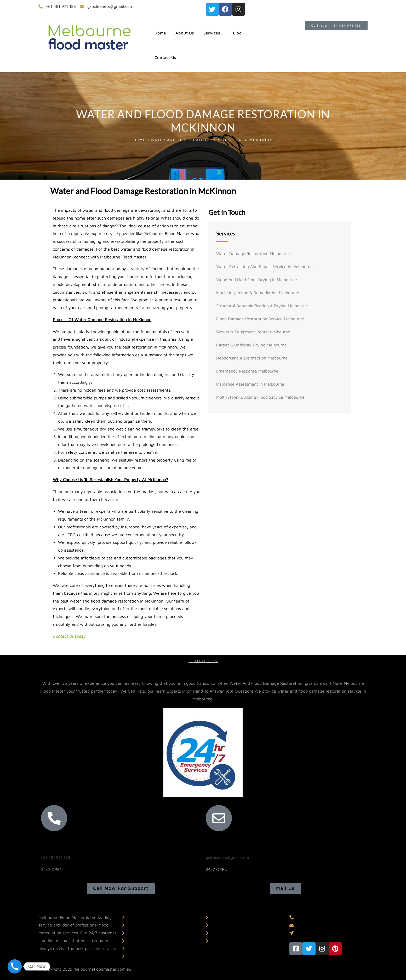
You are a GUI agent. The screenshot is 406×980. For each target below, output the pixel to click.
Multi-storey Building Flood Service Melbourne (260, 397)
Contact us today (69, 636)
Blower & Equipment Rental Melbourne (253, 332)
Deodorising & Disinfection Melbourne (252, 358)
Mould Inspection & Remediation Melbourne (258, 293)
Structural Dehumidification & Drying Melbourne (262, 306)
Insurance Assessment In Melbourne (250, 384)
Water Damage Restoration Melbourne (253, 253)
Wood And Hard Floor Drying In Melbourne (257, 280)
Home (140, 140)
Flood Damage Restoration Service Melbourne (260, 319)
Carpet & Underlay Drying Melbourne (251, 345)
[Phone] (15, 966)
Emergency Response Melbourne (247, 371)
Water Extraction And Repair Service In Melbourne (264, 267)
